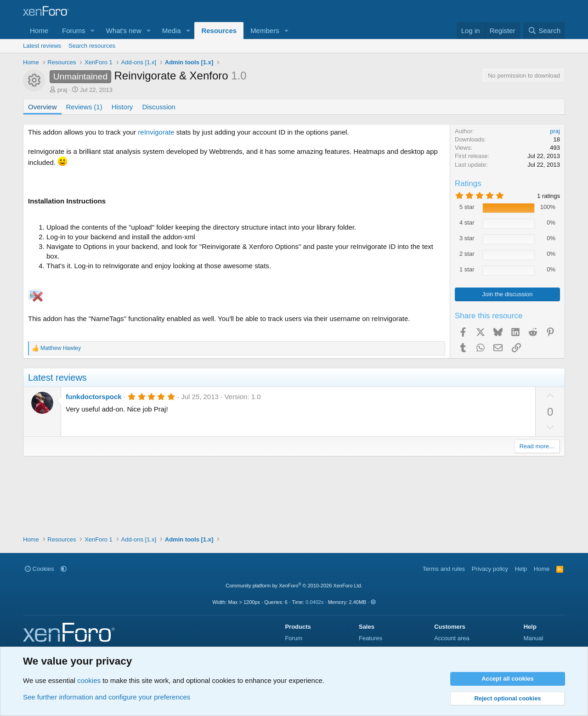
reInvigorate (156, 132)
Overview (42, 107)
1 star (467, 269)
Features (370, 638)
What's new (124, 31)
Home (39, 31)
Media (172, 31)
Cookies (40, 569)
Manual (534, 638)
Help (521, 569)
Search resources (92, 46)
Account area (452, 638)
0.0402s (314, 602)
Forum (294, 638)
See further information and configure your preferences (107, 697)
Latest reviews (42, 46)
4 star (467, 223)
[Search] (544, 31)
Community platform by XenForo (294, 586)
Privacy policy (490, 569)
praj (62, 90)
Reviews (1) (84, 107)
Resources (219, 31)
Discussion (159, 107)
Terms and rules (444, 569)
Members (265, 31)
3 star (467, 238)
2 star (467, 254)
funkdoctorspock (94, 397)
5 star (467, 207)
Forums (74, 31)
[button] (93, 31)
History (122, 107)
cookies (89, 680)
